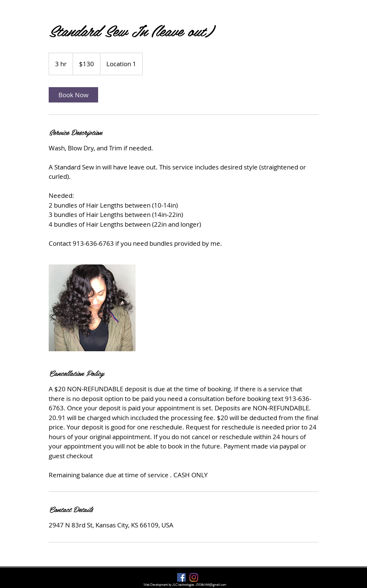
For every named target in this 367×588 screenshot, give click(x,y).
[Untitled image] (92, 308)
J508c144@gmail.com (211, 585)
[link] (73, 95)
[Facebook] (181, 577)
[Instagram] (194, 577)
